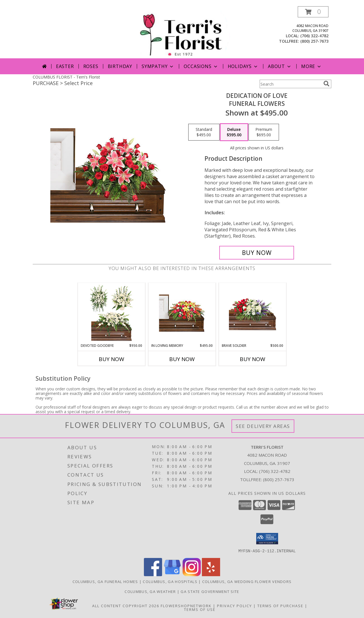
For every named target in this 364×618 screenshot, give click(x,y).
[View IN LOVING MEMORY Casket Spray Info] (182, 313)
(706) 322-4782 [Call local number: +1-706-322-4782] (314, 36)
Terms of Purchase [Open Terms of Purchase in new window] (280, 605)
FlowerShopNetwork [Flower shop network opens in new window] (186, 605)
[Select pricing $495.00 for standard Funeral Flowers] (204, 132)
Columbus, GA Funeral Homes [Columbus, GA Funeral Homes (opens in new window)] (105, 581)
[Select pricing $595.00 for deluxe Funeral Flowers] (234, 132)
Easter (65, 66)
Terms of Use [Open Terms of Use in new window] (200, 609)
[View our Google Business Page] (172, 574)
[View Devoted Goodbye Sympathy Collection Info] (112, 313)
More (312, 66)
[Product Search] (290, 84)
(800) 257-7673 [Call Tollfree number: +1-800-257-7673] (279, 479)
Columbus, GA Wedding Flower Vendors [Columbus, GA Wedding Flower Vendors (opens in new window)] (247, 581)
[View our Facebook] (153, 574)
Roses (91, 66)
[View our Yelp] (211, 574)
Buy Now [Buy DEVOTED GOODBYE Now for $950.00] (111, 359)
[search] (326, 84)
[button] (313, 12)
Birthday (120, 66)
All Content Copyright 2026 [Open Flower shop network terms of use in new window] (126, 605)
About (280, 66)
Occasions (201, 66)
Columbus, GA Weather (150, 591)
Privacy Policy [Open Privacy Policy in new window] (234, 605)
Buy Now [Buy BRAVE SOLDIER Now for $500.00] (253, 359)
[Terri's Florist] (183, 32)
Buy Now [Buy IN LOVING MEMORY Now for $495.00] (182, 359)
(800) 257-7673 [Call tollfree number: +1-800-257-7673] (314, 41)
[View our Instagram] (192, 574)
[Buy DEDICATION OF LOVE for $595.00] (257, 253)
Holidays (243, 66)
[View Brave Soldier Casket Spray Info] (253, 313)
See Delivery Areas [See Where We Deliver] (263, 426)
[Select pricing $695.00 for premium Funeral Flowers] (264, 132)
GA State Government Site (210, 591)
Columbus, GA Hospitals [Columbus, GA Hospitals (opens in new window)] (170, 581)
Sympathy (158, 66)
